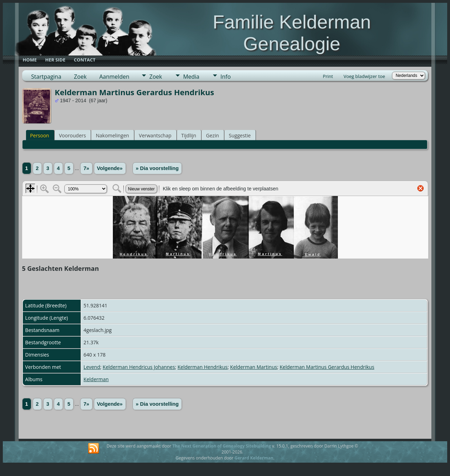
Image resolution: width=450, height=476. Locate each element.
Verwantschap (155, 135)
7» (86, 168)
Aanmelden (114, 77)
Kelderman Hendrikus (202, 367)
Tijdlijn (189, 135)
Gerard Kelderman (254, 458)
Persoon (40, 135)
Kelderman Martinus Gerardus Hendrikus (327, 367)
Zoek (80, 77)
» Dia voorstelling (157, 168)
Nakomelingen (112, 135)
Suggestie (240, 135)
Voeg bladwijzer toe (364, 76)
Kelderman (96, 379)
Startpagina (46, 77)
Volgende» (110, 168)
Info (226, 77)
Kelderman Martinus (254, 367)
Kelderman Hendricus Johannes (139, 367)
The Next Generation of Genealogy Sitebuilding (221, 446)
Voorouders (73, 135)
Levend (92, 367)
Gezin (213, 135)
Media (191, 77)
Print (328, 76)
